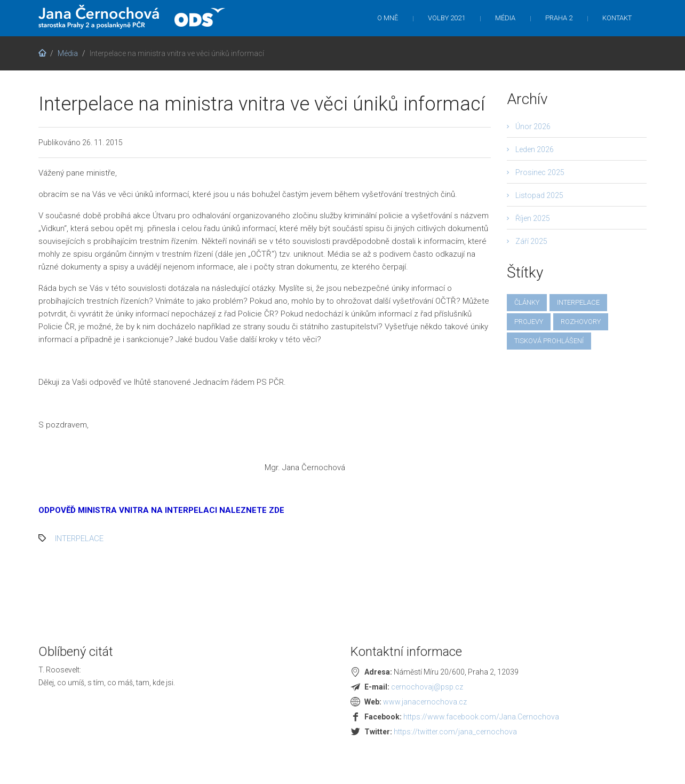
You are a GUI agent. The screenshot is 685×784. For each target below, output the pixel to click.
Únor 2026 (533, 126)
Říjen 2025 (533, 218)
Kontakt (617, 18)
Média (505, 18)
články (527, 302)
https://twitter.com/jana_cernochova (455, 732)
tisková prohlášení (549, 341)
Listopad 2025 (539, 195)
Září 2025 (531, 241)
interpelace (79, 538)
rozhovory (581, 322)
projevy (529, 322)
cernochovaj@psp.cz (427, 687)
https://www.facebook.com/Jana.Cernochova (481, 717)
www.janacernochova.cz (425, 702)
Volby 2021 (447, 18)
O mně (388, 18)
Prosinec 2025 (540, 172)
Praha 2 (559, 18)
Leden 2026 (535, 149)
